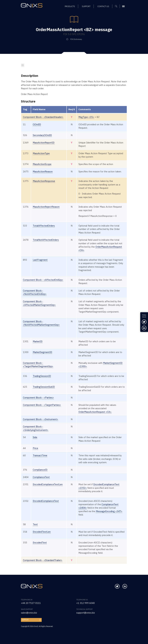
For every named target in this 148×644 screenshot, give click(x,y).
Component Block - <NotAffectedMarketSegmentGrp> (41, 323)
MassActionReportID (44, 143)
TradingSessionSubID (44, 387)
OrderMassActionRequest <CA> (95, 412)
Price (35, 448)
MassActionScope (42, 164)
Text (35, 524)
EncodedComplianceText (46, 501)
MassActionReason (43, 172)
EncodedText (40, 543)
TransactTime (40, 455)
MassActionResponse (44, 181)
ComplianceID (40, 470)
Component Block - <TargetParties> (42, 405)
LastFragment (40, 260)
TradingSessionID (42, 376)
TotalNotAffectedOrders (46, 240)
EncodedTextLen (42, 532)
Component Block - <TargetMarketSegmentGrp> (38, 365)
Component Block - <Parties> (38, 398)
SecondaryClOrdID (42, 135)
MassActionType (41, 153)
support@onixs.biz (86, 613)
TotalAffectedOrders (44, 226)
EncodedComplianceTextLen (48, 484)
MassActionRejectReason (46, 207)
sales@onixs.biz (29, 613)
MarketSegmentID (42, 352)
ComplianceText (41, 477)
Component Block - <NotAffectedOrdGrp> (35, 292)
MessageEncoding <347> (109, 511)
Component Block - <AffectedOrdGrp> (43, 280)
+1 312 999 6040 (86, 603)
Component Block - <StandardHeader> (43, 117)
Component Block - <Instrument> (41, 419)
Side (35, 437)
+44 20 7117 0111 (31, 603)
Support (25, 620)
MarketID (38, 341)
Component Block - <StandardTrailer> (43, 560)
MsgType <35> (86, 117)
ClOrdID (37, 124)
